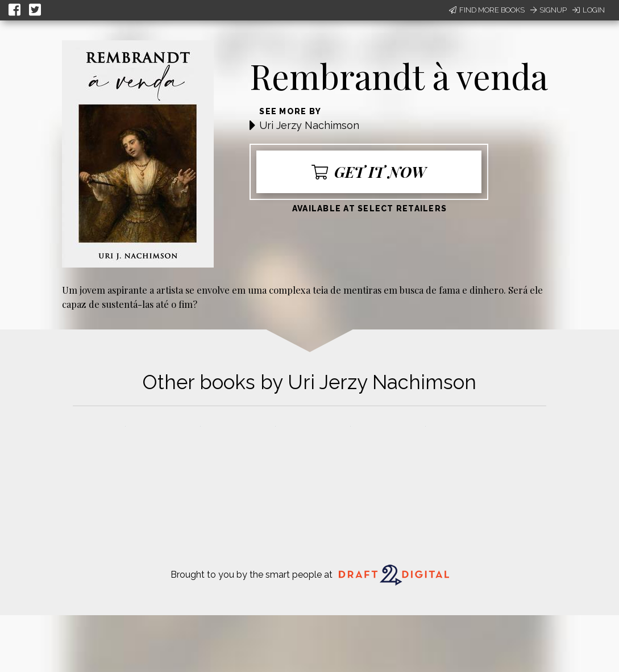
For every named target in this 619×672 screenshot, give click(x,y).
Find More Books (487, 10)
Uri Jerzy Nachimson (309, 125)
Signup (549, 10)
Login (589, 10)
